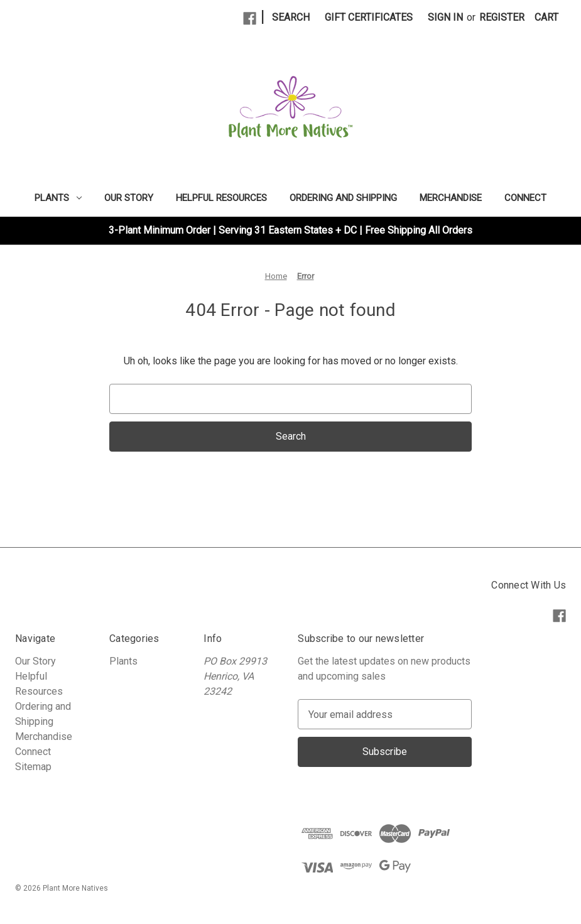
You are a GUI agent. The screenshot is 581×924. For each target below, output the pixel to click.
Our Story (129, 198)
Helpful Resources (221, 198)
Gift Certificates (369, 17)
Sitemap (33, 767)
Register (502, 17)
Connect (525, 198)
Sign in (445, 17)
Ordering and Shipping (343, 198)
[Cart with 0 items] (546, 18)
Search (291, 17)
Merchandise (451, 198)
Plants (58, 198)
